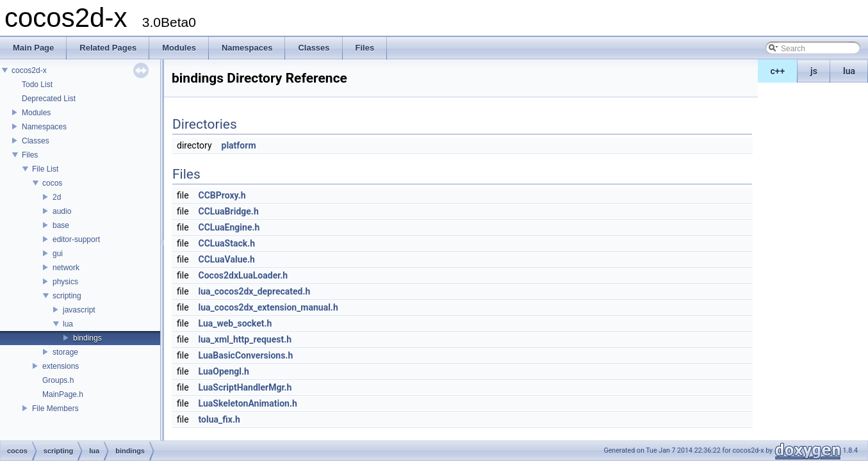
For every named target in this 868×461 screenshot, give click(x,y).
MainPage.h (63, 394)
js (814, 71)
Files (30, 155)
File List (45, 169)
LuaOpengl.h (224, 371)
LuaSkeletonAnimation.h (248, 403)
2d (57, 197)
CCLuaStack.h (227, 243)
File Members (55, 408)
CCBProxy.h (222, 195)
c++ (778, 71)
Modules (36, 113)
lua (849, 71)
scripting (67, 296)
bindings (87, 338)
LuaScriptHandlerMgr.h (245, 387)
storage (65, 352)
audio (62, 211)
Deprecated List (49, 99)
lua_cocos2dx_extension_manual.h (268, 307)
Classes (36, 141)
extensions (61, 366)
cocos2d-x (29, 70)
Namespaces (44, 127)
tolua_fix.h (219, 419)
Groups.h (58, 380)
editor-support (76, 239)
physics (65, 282)
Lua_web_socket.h (235, 323)
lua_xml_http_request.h (245, 339)
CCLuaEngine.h (229, 227)
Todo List (37, 85)
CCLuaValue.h (227, 259)
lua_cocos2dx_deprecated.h (255, 291)
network (66, 268)
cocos (52, 183)
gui (58, 254)
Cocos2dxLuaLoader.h (243, 275)
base (61, 225)
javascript (79, 310)
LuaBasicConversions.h (246, 355)
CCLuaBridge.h (229, 211)
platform (239, 145)
